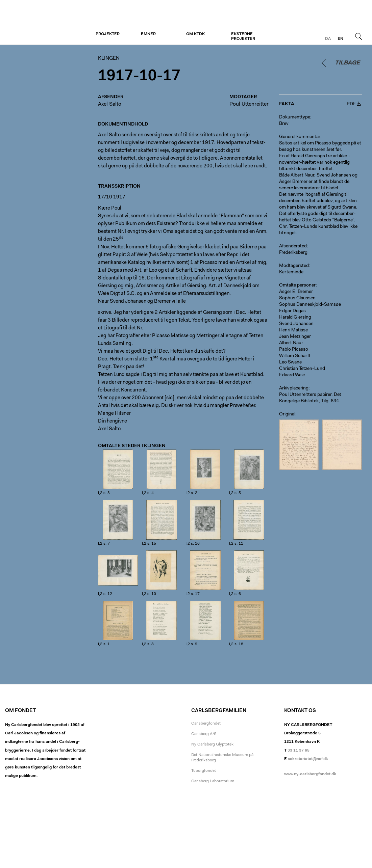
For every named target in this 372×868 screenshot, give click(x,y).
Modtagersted (294, 266)
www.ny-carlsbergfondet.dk (310, 774)
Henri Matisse (293, 330)
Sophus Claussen (297, 298)
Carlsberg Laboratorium (213, 781)
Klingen (46, 23)
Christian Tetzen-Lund (302, 369)
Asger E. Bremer (296, 292)
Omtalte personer (297, 286)
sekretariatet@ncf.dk (308, 759)
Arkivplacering (294, 388)
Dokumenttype (295, 117)
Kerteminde (291, 272)
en (340, 39)
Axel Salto (110, 104)
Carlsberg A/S (204, 734)
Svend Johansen (296, 324)
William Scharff (295, 356)
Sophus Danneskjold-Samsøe (310, 305)
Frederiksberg (293, 253)
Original (287, 414)
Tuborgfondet (204, 771)
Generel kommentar (300, 137)
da (328, 39)
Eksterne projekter (243, 36)
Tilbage (347, 63)
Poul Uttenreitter (249, 104)
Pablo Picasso (294, 350)
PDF (351, 104)
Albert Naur (291, 343)
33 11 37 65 (299, 751)
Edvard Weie (292, 375)
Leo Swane (290, 362)
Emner (148, 34)
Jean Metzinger (295, 337)
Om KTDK (195, 34)
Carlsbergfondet (206, 724)
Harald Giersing (295, 318)
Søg (358, 36)
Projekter (108, 34)
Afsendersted (293, 246)
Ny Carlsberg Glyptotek (212, 744)
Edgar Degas (292, 311)
